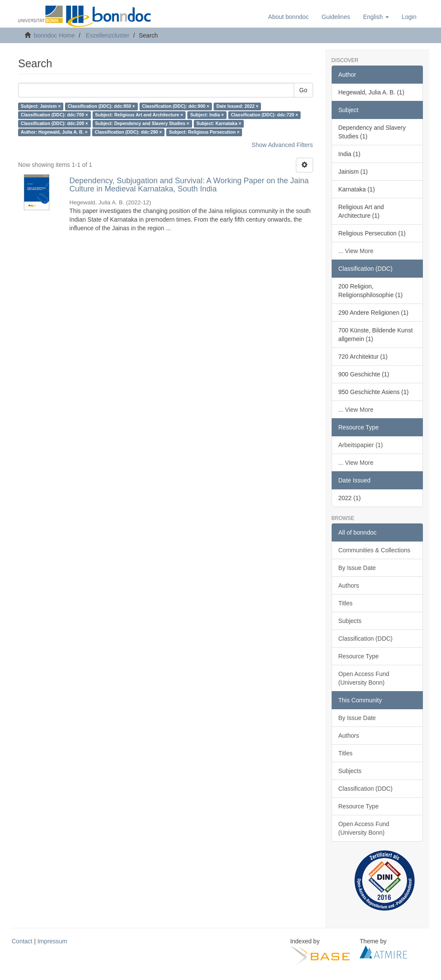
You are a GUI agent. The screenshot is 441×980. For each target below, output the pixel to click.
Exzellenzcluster (107, 35)
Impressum (52, 941)
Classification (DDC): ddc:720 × (264, 115)
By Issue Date (357, 568)
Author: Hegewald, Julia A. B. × (54, 132)
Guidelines (336, 17)
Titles (346, 603)
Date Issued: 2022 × (237, 106)
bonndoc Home (54, 35)
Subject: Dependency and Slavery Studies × (142, 124)
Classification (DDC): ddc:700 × (54, 115)
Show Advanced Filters (282, 145)
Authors (349, 585)
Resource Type (359, 656)
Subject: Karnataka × (219, 124)
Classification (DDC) (366, 639)
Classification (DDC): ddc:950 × (101, 106)
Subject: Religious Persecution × (204, 132)
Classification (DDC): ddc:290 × (128, 132)
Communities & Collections (374, 550)
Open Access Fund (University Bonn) (364, 678)
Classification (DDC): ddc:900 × (176, 106)
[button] (376, 17)
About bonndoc (289, 17)
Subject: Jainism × (41, 106)
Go (303, 90)
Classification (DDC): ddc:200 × (54, 124)
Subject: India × (207, 115)
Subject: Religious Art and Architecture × (139, 115)
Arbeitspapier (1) (361, 445)
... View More (356, 251)
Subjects (350, 621)
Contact (22, 941)
